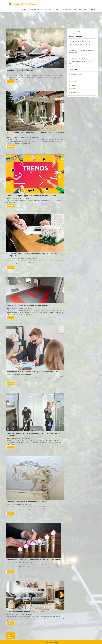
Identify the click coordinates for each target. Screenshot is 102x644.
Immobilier (57, 10)
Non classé (74, 89)
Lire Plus (11, 82)
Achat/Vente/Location (36, 10)
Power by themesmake (51, 642)
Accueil (24, 10)
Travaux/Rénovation (80, 10)
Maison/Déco (67, 10)
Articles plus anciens (10, 634)
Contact (92, 10)
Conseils (48, 10)
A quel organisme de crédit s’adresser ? (81, 41)
